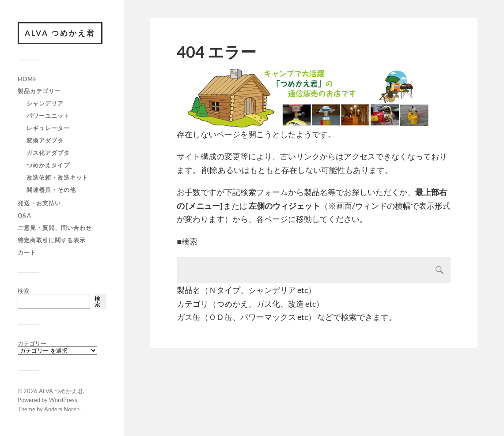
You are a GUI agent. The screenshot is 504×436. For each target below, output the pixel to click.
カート (27, 252)
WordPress (63, 400)
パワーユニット (48, 116)
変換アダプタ (45, 140)
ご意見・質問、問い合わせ (55, 228)
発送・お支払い (39, 203)
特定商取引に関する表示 (52, 240)
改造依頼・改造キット (57, 177)
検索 (23, 291)
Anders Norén (62, 409)
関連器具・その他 (51, 190)
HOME (27, 79)
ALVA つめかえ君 (60, 33)
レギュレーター (48, 128)
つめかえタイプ (48, 165)
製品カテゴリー (39, 91)
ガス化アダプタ (48, 153)
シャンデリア (45, 103)
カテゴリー (32, 344)
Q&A (25, 215)
